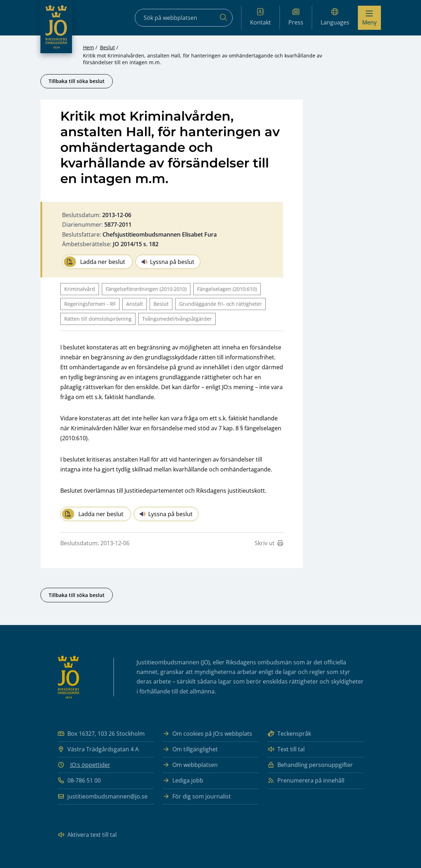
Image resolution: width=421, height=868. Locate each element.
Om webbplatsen (190, 765)
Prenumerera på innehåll (306, 781)
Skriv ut (269, 543)
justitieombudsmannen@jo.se (103, 797)
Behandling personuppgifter (310, 765)
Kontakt (261, 17)
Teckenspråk (289, 734)
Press (296, 17)
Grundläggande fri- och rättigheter (220, 304)
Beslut (107, 47)
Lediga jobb (183, 781)
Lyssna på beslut (168, 262)
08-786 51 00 (79, 781)
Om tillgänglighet (190, 749)
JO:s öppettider (90, 765)
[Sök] (223, 18)
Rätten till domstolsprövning (98, 319)
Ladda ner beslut (95, 262)
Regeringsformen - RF (90, 304)
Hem (88, 47)
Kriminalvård (80, 289)
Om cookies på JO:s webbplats (207, 734)
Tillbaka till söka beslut (77, 81)
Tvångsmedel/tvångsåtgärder (177, 319)
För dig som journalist (197, 797)
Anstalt (135, 304)
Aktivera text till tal (87, 835)
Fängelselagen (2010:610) (227, 289)
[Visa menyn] (369, 18)
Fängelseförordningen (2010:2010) (146, 289)
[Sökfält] (184, 18)
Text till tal (286, 749)
